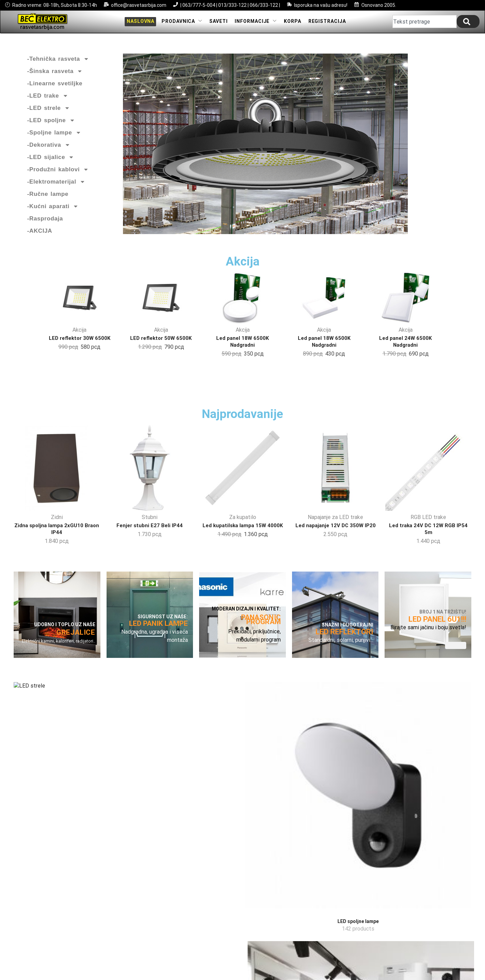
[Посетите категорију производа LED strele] (47, 729)
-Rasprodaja (45, 224)
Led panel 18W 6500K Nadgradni (243, 347)
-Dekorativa (49, 150)
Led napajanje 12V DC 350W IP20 (335, 537)
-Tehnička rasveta (58, 64)
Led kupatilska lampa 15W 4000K (242, 537)
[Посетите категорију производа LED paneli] (359, 729)
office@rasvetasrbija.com (139, 5)
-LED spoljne (51, 126)
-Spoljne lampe (54, 138)
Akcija (79, 335)
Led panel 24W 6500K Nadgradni (406, 347)
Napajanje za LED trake (335, 528)
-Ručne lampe (48, 199)
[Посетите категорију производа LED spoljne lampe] (125, 729)
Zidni (57, 528)
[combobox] (425, 24)
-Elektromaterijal (56, 187)
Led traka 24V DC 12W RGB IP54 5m (428, 540)
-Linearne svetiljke (55, 89)
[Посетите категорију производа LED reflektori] (281, 720)
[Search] (468, 24)
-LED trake (48, 101)
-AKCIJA (40, 236)
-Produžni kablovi (58, 175)
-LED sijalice (51, 163)
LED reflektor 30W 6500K (80, 343)
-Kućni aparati (53, 212)
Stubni (150, 528)
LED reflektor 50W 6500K (161, 343)
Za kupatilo (243, 528)
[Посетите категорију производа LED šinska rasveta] (204, 729)
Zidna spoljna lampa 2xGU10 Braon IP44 (57, 540)
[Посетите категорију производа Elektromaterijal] (438, 729)
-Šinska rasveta (55, 77)
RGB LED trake (428, 528)
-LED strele (49, 114)
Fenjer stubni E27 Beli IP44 (150, 537)
